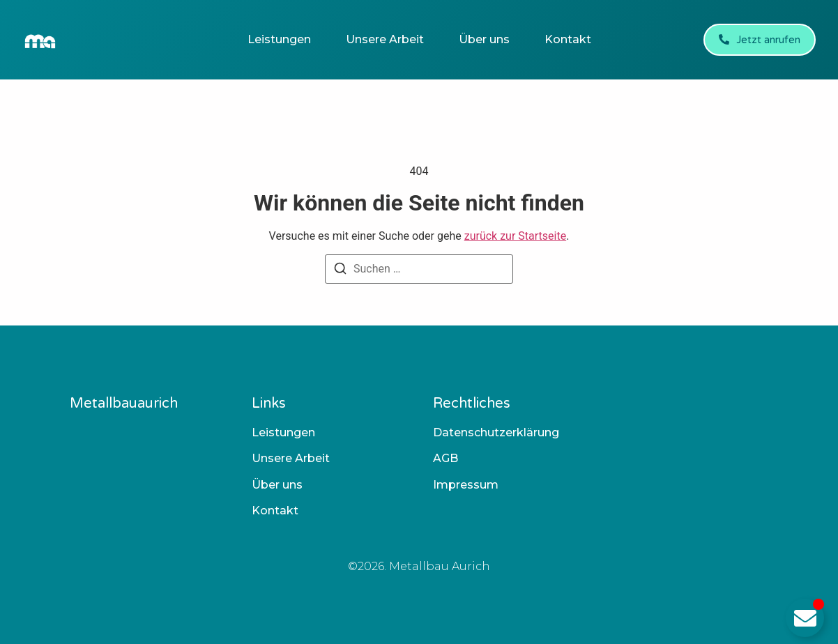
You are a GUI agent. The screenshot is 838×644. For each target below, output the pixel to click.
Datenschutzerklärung (496, 432)
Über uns (484, 39)
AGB (445, 458)
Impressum (466, 485)
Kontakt (568, 39)
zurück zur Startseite (515, 236)
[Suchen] (340, 271)
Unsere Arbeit (385, 39)
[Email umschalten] (805, 618)
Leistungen (279, 39)
